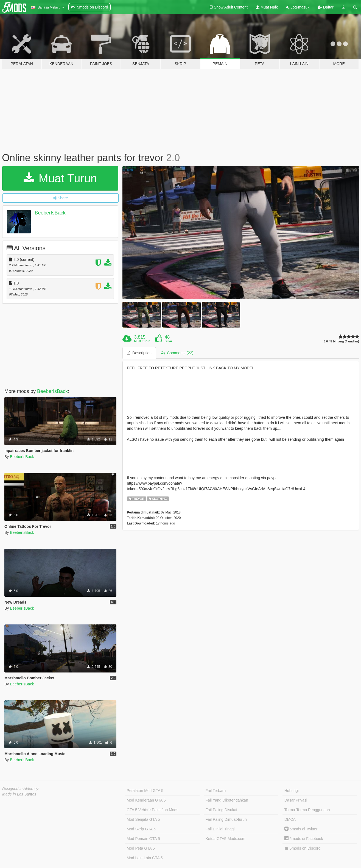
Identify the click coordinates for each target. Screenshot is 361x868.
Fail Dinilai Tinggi (220, 829)
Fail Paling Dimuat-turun (226, 819)
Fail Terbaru (216, 791)
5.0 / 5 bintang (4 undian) (341, 341)
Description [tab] (139, 353)
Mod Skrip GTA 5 (141, 829)
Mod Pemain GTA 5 (143, 839)
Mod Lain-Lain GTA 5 (145, 858)
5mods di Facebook (304, 839)
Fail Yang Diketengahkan (227, 800)
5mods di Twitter (301, 829)
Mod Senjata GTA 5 (143, 819)
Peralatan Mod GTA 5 (145, 791)
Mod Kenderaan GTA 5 (146, 800)
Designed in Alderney (20, 789)
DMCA (290, 819)
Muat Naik (267, 7)
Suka (168, 341)
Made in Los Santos (19, 794)
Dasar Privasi (296, 800)
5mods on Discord (303, 848)
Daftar (326, 7)
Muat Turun (60, 178)
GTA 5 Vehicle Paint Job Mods (152, 810)
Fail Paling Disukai (221, 810)
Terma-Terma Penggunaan (307, 810)
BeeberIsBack (50, 213)
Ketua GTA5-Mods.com (226, 839)
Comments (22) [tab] (177, 353)
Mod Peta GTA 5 (141, 848)
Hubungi (292, 791)
